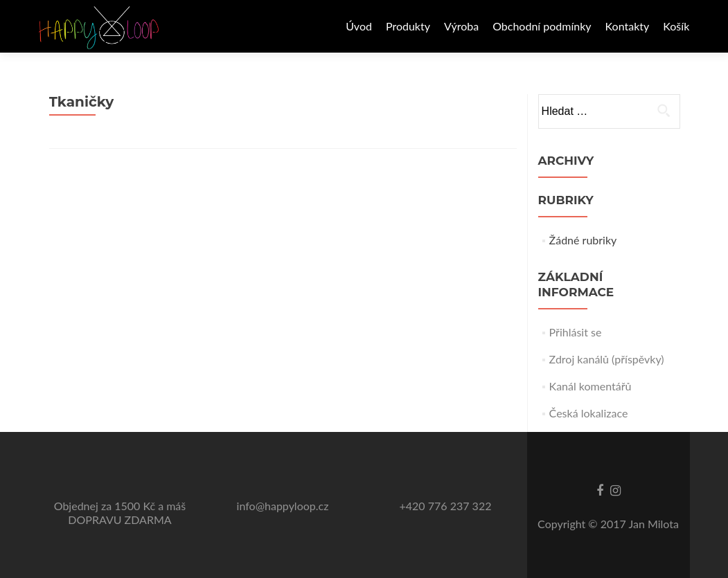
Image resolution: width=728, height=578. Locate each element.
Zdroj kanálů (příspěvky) (607, 359)
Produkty (408, 26)
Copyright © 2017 (583, 524)
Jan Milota (654, 524)
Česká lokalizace (589, 413)
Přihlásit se (576, 332)
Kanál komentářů (591, 386)
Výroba (461, 26)
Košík (676, 26)
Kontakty (628, 26)
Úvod (359, 26)
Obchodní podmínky (542, 26)
